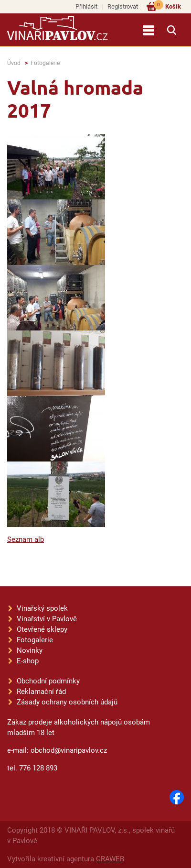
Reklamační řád (41, 692)
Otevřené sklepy (42, 629)
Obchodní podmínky (48, 681)
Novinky (30, 650)
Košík (167, 6)
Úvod (14, 63)
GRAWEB (110, 859)
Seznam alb (26, 539)
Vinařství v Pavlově (47, 619)
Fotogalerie (45, 63)
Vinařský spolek (42, 608)
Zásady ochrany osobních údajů (67, 702)
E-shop (28, 661)
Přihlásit (86, 6)
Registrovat (123, 6)
